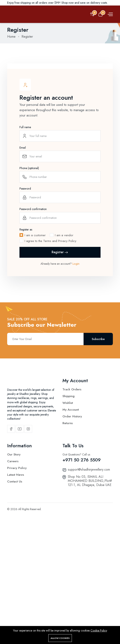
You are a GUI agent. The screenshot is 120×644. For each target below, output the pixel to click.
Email (23, 248)
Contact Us (15, 587)
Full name (25, 227)
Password (25, 289)
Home (11, 37)
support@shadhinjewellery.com (89, 575)
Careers (13, 566)
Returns (68, 523)
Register (60, 353)
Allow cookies (60, 638)
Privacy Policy (17, 573)
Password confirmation (33, 309)
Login (76, 364)
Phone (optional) (29, 268)
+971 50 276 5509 (82, 565)
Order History (72, 517)
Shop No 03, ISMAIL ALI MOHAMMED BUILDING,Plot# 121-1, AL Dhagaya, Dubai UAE (90, 586)
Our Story (14, 560)
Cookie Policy (99, 630)
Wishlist (68, 503)
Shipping (68, 496)
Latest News (16, 580)
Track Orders (72, 490)
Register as (26, 330)
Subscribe (98, 439)
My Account (71, 510)
